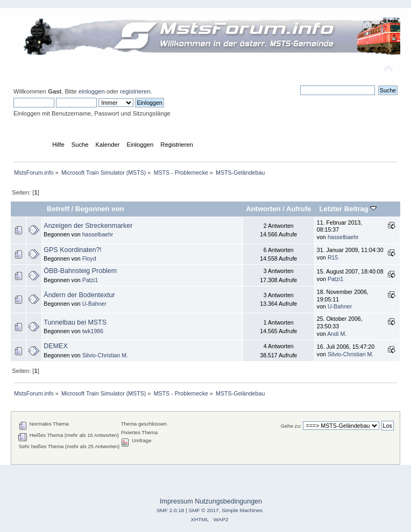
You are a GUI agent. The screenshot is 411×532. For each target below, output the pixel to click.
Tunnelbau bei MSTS (75, 322)
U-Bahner (94, 304)
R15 (333, 257)
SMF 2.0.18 (171, 510)
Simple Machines (242, 510)
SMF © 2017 (204, 510)
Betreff (58, 209)
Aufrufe (299, 209)
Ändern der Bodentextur (79, 295)
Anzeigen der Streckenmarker (88, 226)
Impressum (176, 501)
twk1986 (93, 331)
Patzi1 (90, 280)
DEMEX (55, 346)
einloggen (92, 91)
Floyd (89, 258)
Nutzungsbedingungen (228, 501)
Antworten (263, 209)
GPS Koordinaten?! (72, 250)
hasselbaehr (98, 234)
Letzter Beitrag (348, 209)
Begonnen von (100, 209)
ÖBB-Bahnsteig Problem (80, 271)
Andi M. (337, 334)
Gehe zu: (291, 426)
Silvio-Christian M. (105, 355)
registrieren (135, 91)
